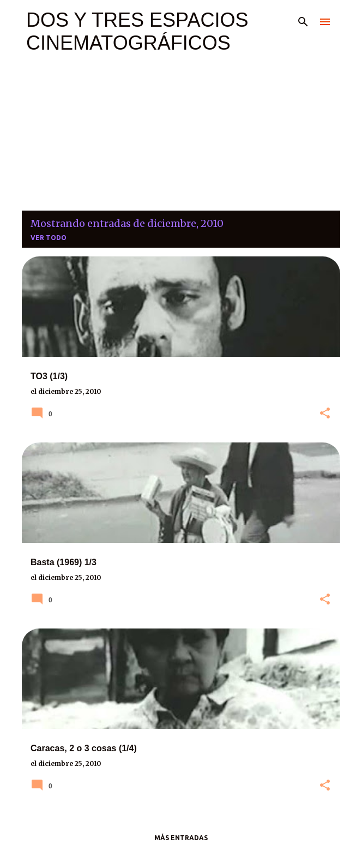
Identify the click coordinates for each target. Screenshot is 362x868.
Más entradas (181, 838)
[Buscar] (303, 22)
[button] (325, 414)
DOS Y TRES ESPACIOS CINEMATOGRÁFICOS (137, 31)
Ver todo (49, 238)
